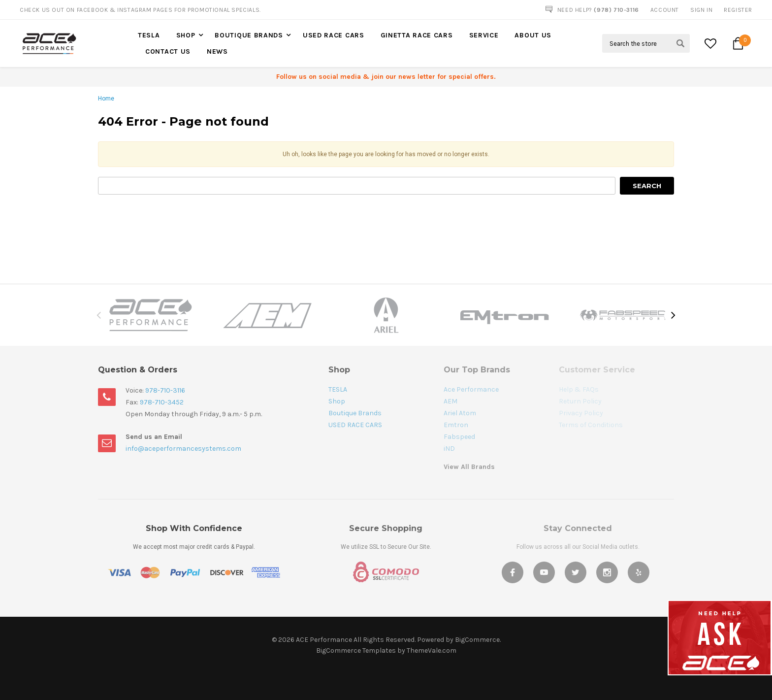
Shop (186, 35)
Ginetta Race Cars (417, 35)
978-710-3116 (165, 390)
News (217, 51)
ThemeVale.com (432, 650)
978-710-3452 (162, 402)
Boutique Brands (249, 35)
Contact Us (168, 51)
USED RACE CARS (334, 35)
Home (106, 99)
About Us (533, 35)
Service (484, 35)
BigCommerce (477, 640)
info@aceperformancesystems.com (183, 449)
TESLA (149, 35)
